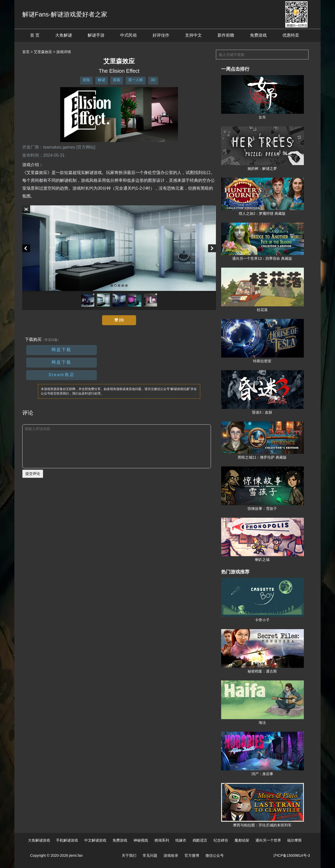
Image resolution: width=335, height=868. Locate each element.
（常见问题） (51, 340)
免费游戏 (258, 35)
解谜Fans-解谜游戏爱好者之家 (65, 14)
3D (153, 80)
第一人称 (136, 80)
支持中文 (193, 35)
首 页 (35, 35)
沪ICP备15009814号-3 (292, 855)
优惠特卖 (291, 35)
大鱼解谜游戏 (39, 840)
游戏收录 (171, 855)
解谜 (102, 80)
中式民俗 (129, 35)
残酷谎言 (200, 840)
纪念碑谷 (221, 840)
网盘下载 (62, 350)
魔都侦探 (242, 840)
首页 (26, 52)
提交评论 (33, 474)
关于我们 (129, 855)
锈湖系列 (162, 840)
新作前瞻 (226, 35)
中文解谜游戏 (95, 840)
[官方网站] (86, 147)
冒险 (86, 80)
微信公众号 (215, 855)
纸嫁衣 (181, 840)
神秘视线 (141, 840)
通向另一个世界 (268, 840)
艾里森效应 (43, 52)
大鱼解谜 (64, 35)
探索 (117, 80)
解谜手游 (96, 35)
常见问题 (150, 855)
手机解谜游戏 (67, 840)
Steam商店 (61, 375)
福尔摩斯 (294, 840)
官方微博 (192, 855)
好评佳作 (161, 35)
